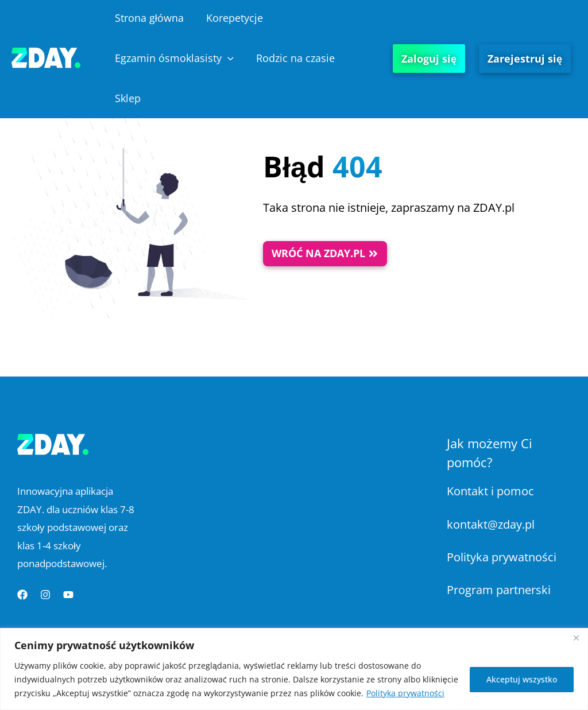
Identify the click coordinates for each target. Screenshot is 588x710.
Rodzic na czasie (293, 58)
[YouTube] (68, 595)
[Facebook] (22, 595)
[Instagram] (45, 595)
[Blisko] (576, 638)
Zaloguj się (429, 59)
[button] (227, 58)
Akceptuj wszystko (522, 679)
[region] (294, 669)
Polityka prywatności (405, 693)
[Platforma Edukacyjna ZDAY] (46, 57)
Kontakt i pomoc (490, 491)
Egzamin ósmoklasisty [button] (173, 58)
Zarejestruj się (525, 59)
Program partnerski (499, 589)
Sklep (127, 98)
